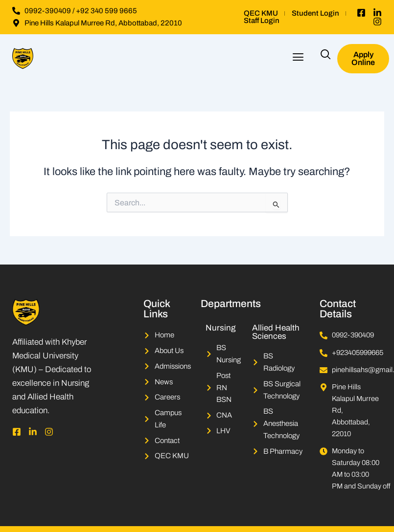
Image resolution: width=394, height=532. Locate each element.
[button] (298, 58)
